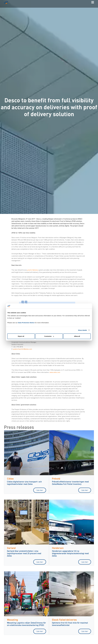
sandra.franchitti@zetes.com (22, 349)
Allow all (77, 336)
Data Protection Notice (26, 323)
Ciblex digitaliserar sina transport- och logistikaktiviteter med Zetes (24, 483)
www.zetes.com (55, 372)
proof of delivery (33, 270)
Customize (49, 336)
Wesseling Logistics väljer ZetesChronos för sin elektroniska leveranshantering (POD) (26, 624)
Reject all (21, 336)
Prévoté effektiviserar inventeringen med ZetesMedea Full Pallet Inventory (70, 483)
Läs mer (40, 490)
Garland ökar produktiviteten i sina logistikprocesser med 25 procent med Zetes (24, 553)
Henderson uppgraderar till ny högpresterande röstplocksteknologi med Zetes (70, 553)
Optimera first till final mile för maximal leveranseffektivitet (70, 624)
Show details (83, 330)
